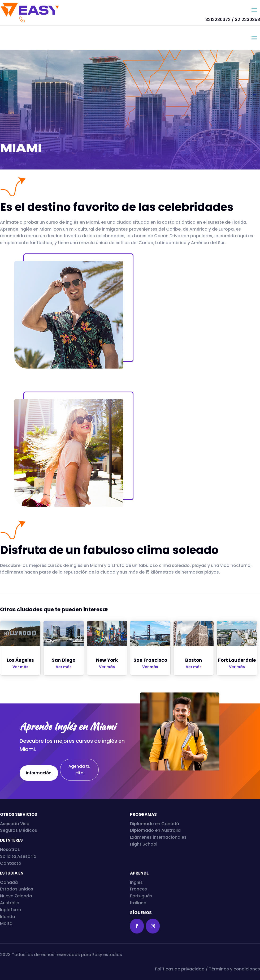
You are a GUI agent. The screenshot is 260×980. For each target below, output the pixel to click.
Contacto (11, 863)
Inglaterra (11, 910)
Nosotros (10, 849)
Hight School (144, 844)
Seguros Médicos (19, 830)
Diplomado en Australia (155, 830)
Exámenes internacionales (158, 837)
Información (41, 773)
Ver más (20, 667)
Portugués (141, 896)
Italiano (138, 903)
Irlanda (8, 917)
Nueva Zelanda (16, 896)
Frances (138, 889)
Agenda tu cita (79, 770)
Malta (6, 923)
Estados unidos (17, 889)
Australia (10, 903)
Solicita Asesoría (18, 856)
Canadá (9, 882)
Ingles (136, 882)
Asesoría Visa (15, 824)
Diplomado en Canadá (155, 824)
